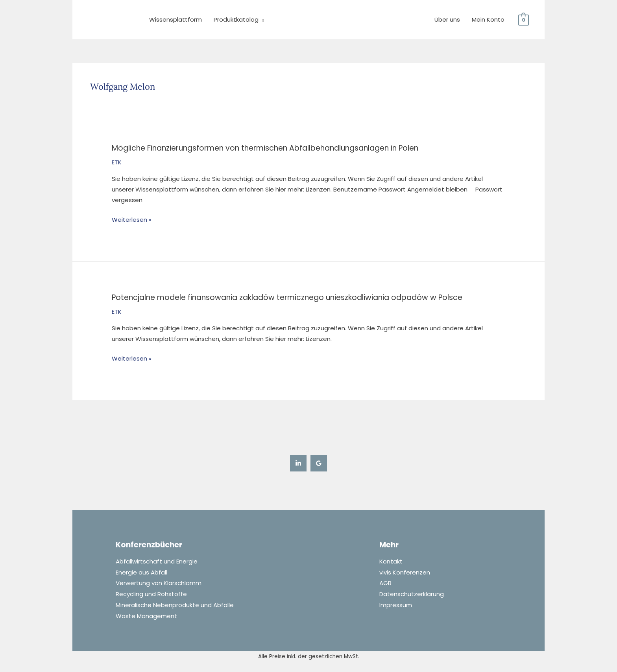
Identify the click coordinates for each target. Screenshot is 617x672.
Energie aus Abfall (141, 572)
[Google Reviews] (319, 463)
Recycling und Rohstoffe (151, 593)
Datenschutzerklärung (412, 593)
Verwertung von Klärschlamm (159, 583)
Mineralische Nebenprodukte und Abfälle (175, 604)
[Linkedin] (298, 463)
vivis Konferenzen (405, 572)
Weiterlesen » (132, 219)
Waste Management (146, 614)
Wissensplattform (175, 19)
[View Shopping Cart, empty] (524, 19)
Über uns (447, 19)
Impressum (396, 604)
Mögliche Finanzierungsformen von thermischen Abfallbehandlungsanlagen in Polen (265, 148)
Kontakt (391, 561)
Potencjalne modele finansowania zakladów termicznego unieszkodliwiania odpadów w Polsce (287, 297)
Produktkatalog (236, 19)
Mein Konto (488, 19)
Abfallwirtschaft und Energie (157, 561)
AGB (385, 583)
